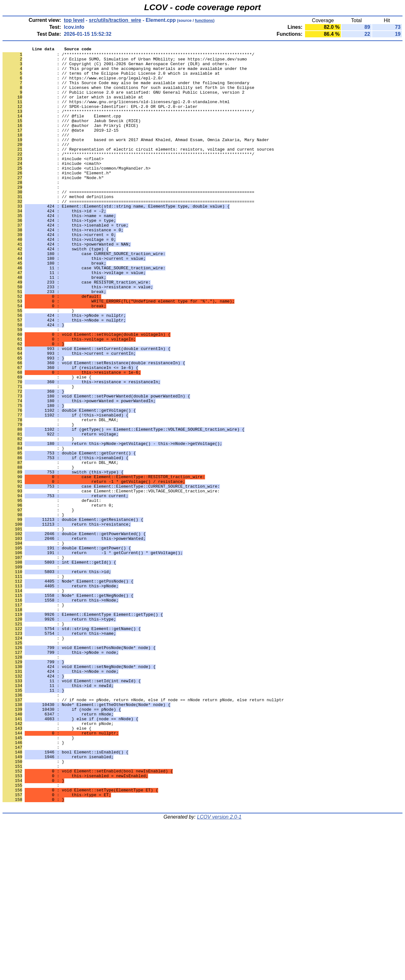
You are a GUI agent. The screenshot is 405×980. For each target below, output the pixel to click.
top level (74, 20)
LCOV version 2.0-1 (219, 969)
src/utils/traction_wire (115, 20)
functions (204, 20)
